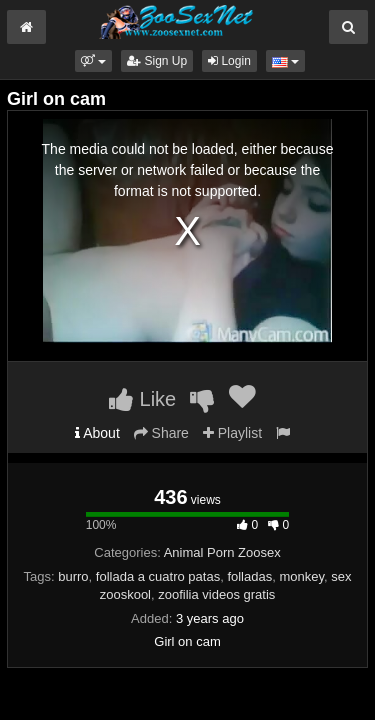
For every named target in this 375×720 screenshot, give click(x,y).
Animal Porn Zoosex (222, 552)
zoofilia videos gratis (216, 594)
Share (161, 433)
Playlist (232, 433)
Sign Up (157, 61)
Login (229, 61)
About (97, 433)
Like (142, 399)
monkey (301, 576)
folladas (249, 576)
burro (73, 576)
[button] (93, 61)
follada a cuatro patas (158, 576)
